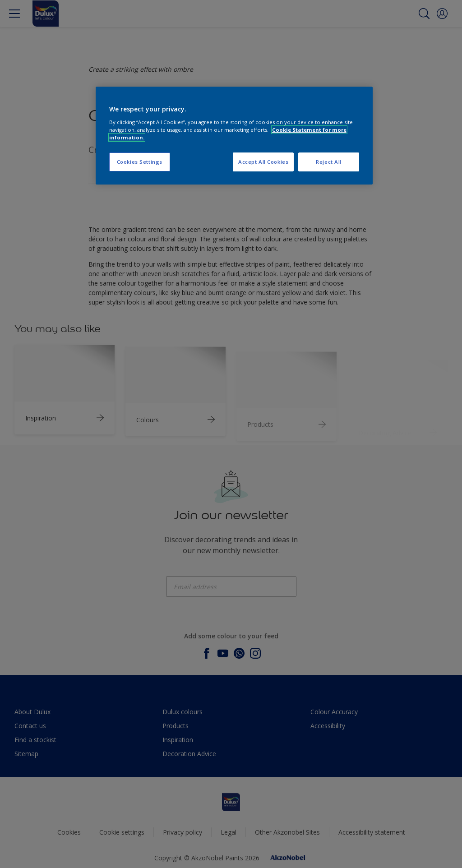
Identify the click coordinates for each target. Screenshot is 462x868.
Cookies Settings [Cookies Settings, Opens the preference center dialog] (140, 162)
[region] (234, 136)
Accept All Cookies (263, 162)
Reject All (329, 162)
